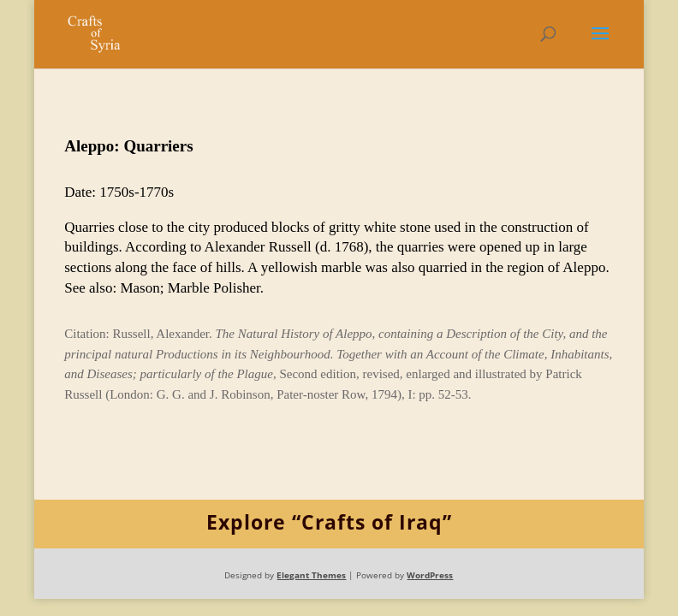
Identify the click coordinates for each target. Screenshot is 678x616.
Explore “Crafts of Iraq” (329, 522)
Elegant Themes (311, 575)
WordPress (430, 575)
